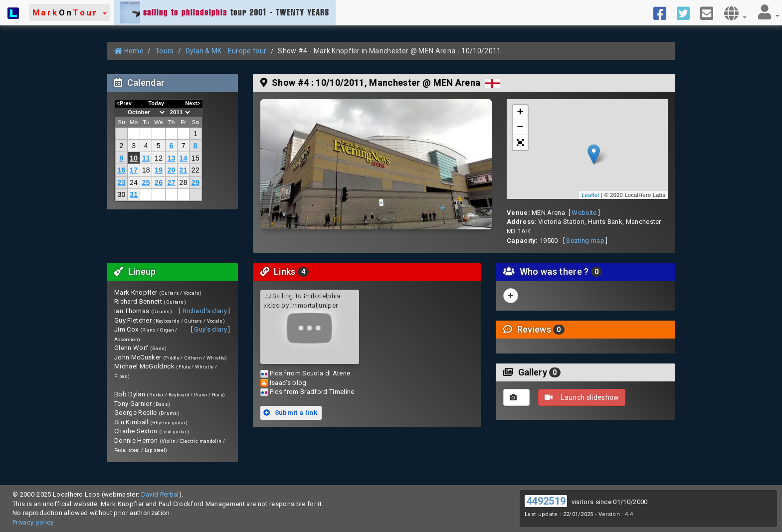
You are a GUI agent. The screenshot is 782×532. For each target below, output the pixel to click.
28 (184, 182)
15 (195, 158)
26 (159, 182)
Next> (193, 103)
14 (184, 158)
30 (121, 194)
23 (121, 182)
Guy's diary (210, 329)
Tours (165, 51)
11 (146, 158)
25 (146, 182)
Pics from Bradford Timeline (312, 392)
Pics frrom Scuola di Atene (310, 373)
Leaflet (590, 195)
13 (171, 158)
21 (184, 170)
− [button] (521, 128)
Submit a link (290, 413)
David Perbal (160, 494)
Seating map (585, 241)
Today (156, 103)
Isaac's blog (288, 383)
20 (171, 170)
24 (134, 182)
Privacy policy (33, 522)
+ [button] (521, 113)
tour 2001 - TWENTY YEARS (225, 12)
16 (121, 170)
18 (146, 170)
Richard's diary (205, 311)
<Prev (124, 103)
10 (134, 158)
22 (195, 170)
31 (134, 194)
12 (159, 158)
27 (171, 182)
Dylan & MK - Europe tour (226, 51)
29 (195, 182)
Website (584, 213)
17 (134, 170)
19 (159, 170)
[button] (70, 12)
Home (129, 51)
